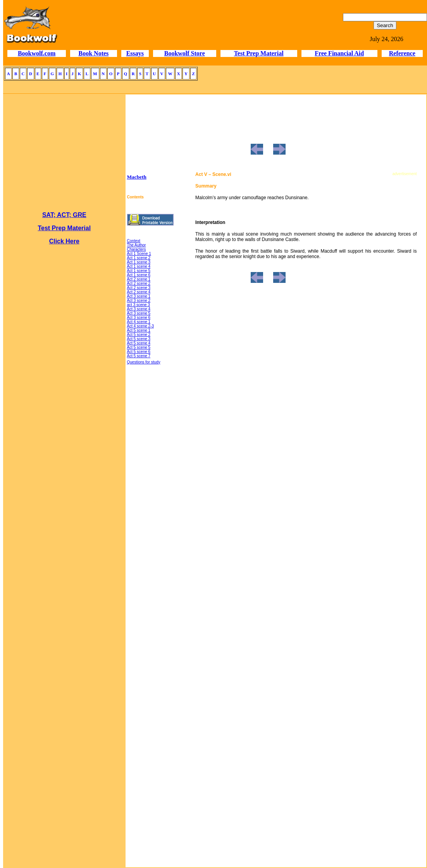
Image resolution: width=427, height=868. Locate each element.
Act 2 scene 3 (139, 288)
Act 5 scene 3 (139, 339)
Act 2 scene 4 (139, 292)
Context (134, 241)
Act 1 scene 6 (139, 275)
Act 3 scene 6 (139, 318)
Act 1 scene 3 (139, 262)
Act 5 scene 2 (139, 335)
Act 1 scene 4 (139, 266)
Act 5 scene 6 (139, 352)
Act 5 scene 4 (139, 343)
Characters (137, 249)
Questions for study (144, 362)
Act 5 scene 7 (139, 356)
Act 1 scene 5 (139, 271)
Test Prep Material (259, 53)
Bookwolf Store (185, 53)
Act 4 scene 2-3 (140, 326)
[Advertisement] (64, 622)
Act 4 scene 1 (139, 322)
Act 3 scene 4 (139, 309)
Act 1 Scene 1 (139, 254)
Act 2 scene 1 (139, 279)
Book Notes (94, 53)
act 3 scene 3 (139, 305)
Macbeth (137, 177)
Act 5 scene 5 (139, 347)
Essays (135, 53)
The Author (137, 245)
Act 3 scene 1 (139, 296)
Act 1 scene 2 (139, 258)
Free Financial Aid (339, 53)
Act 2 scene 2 (139, 283)
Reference (402, 53)
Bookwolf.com (37, 53)
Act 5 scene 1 (139, 330)
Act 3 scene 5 (139, 313)
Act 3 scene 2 (139, 301)
